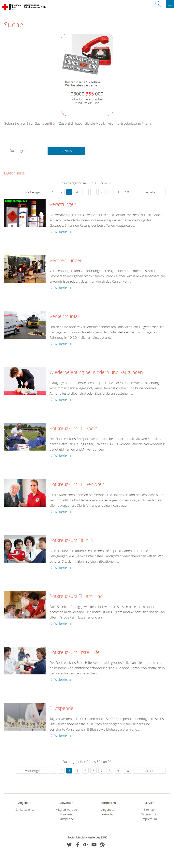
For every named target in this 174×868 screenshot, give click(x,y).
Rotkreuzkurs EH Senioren (77, 484)
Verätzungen (63, 204)
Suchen (66, 151)
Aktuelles (108, 814)
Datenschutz (149, 814)
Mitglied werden (66, 810)
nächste (149, 192)
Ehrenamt (66, 814)
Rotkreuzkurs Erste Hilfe (75, 652)
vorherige (32, 192)
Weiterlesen (63, 232)
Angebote (108, 810)
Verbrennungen (66, 261)
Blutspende (61, 708)
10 (127, 192)
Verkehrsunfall (65, 316)
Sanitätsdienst (25, 810)
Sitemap (149, 810)
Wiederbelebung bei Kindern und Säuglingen (96, 372)
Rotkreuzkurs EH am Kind (76, 596)
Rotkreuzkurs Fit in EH (72, 540)
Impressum (149, 819)
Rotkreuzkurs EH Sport (73, 428)
